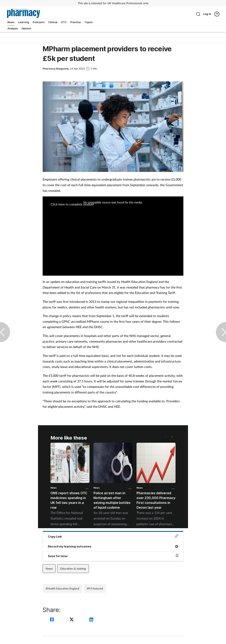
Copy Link (113, 536)
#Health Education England (62, 588)
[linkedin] (91, 620)
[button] (172, 437)
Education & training (73, 569)
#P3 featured (95, 588)
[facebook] (52, 620)
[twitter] (72, 620)
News (53, 488)
